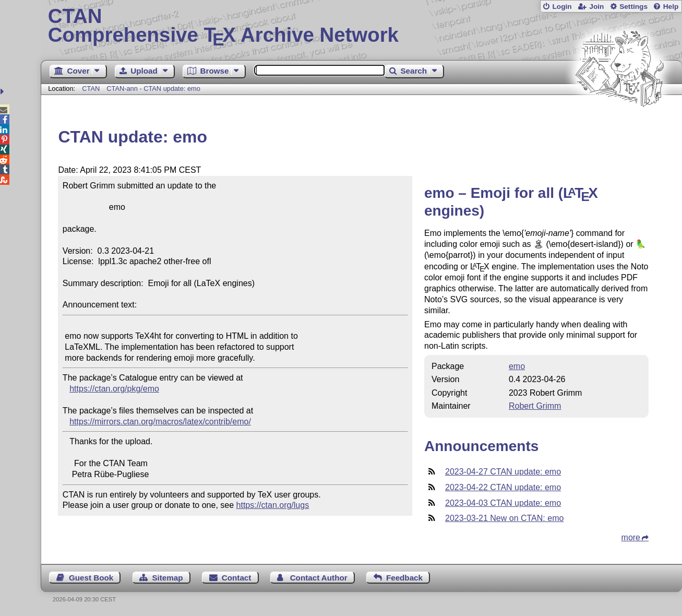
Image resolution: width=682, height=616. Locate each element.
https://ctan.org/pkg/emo (114, 389)
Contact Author (319, 578)
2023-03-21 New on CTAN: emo (504, 518)
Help (671, 7)
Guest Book (91, 578)
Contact (237, 578)
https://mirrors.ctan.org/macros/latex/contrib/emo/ (160, 422)
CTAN (91, 88)
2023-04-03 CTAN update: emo (503, 503)
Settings (633, 7)
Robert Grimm (535, 406)
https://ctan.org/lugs (273, 505)
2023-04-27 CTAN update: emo (503, 472)
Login (562, 7)
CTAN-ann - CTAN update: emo (153, 88)
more (631, 537)
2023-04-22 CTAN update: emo (503, 487)
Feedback (404, 578)
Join (596, 7)
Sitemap (167, 578)
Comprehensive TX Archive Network (362, 26)
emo (517, 366)
